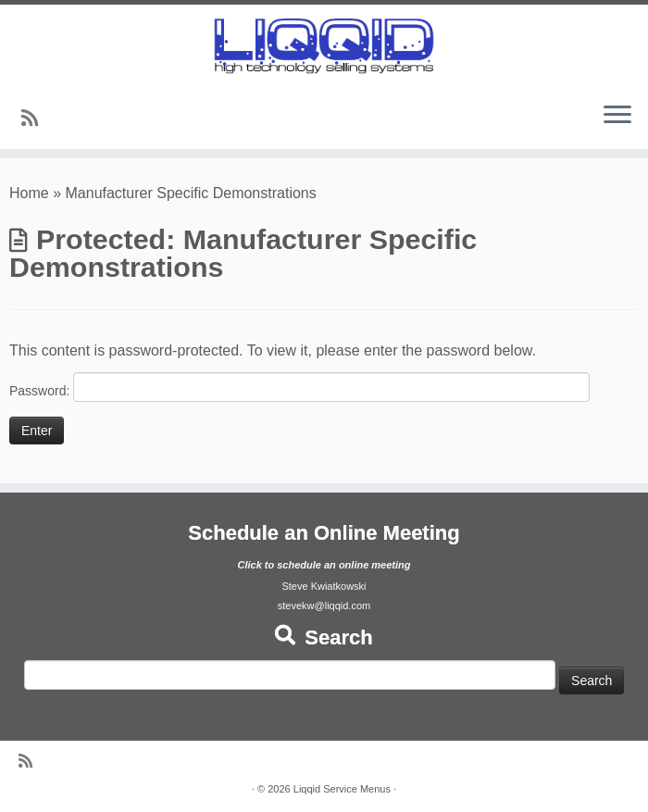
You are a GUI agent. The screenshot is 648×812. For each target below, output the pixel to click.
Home (29, 193)
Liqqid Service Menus (342, 789)
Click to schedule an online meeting (324, 565)
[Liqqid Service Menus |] (324, 46)
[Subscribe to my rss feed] (36, 118)
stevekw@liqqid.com (324, 606)
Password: (299, 387)
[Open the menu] (617, 116)
